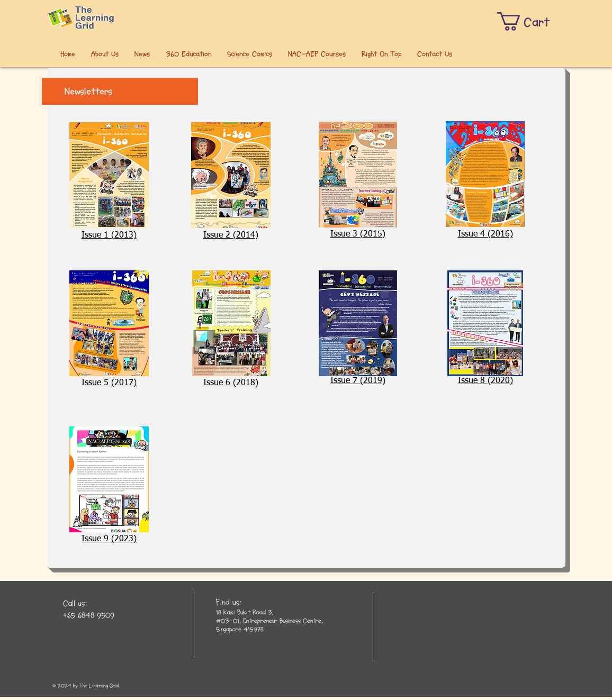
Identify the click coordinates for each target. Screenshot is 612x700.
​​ (358, 381)
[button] (532, 21)
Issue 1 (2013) (109, 235)
